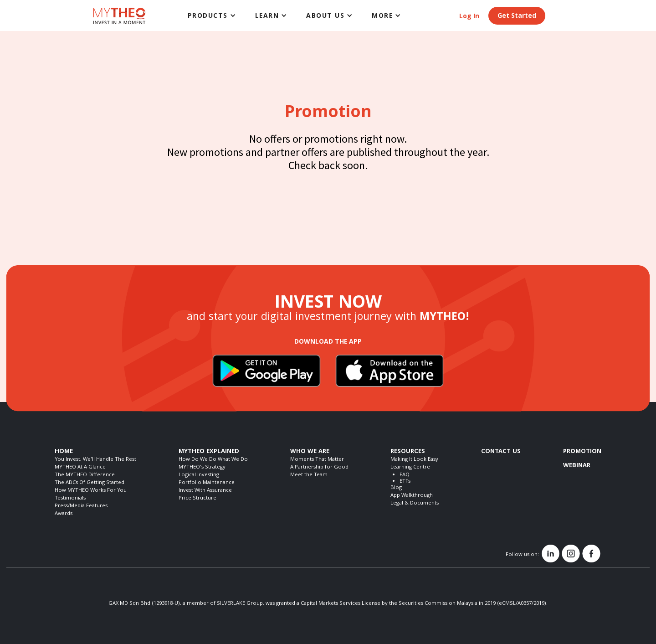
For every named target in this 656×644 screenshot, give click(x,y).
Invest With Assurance (205, 491)
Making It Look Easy (414, 460)
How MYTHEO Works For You (91, 491)
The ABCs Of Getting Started (90, 483)
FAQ (405, 475)
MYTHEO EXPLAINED (209, 452)
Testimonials (70, 498)
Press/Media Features (81, 506)
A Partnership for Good (319, 467)
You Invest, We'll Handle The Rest (95, 460)
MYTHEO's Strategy (202, 467)
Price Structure (197, 498)
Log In (469, 17)
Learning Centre (410, 467)
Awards (64, 514)
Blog (396, 488)
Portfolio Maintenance (207, 483)
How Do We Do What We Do (213, 460)
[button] (212, 15)
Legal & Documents (415, 503)
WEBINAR (577, 466)
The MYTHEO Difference (85, 475)
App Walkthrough (412, 496)
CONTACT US (501, 452)
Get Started (517, 16)
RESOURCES (408, 452)
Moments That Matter (317, 460)
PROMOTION (582, 452)
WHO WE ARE (310, 452)
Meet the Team (309, 475)
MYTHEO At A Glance (80, 467)
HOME (64, 452)
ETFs (405, 482)
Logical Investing (199, 475)
